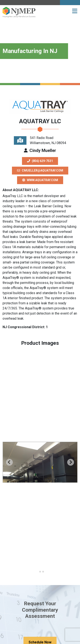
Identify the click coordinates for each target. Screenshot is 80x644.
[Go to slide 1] (37, 572)
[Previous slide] (9, 462)
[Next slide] (71, 462)
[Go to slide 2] (40, 572)
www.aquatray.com (40, 180)
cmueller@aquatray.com (40, 170)
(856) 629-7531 (40, 161)
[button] (75, 11)
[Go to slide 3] (43, 572)
